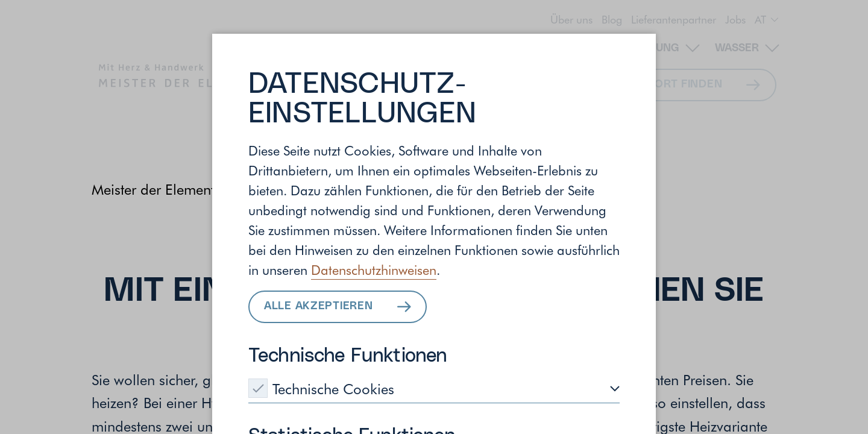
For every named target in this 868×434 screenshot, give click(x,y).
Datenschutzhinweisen (374, 269)
